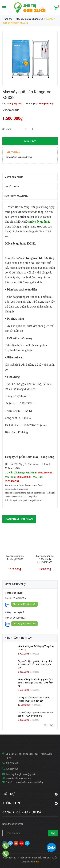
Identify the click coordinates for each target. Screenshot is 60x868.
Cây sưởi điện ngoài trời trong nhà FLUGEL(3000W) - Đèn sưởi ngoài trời (35, 665)
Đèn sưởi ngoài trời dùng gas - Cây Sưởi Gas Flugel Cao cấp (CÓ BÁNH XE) (35, 683)
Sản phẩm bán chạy (18, 638)
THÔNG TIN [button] (30, 803)
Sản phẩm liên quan (19, 519)
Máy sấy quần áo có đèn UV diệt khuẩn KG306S (45, 559)
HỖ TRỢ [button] (30, 794)
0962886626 (19, 598)
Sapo (37, 862)
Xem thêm (50, 725)
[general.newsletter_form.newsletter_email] (30, 833)
